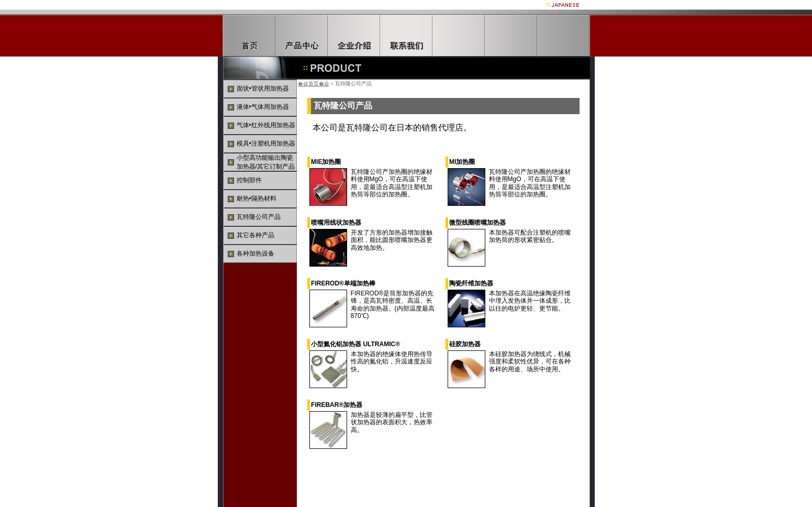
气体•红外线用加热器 (266, 125)
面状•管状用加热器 (263, 89)
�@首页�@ (313, 84)
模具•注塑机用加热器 (266, 144)
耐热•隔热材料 (257, 199)
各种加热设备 (255, 253)
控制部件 (249, 180)
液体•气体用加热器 (263, 107)
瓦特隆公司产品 (259, 217)
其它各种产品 (255, 235)
